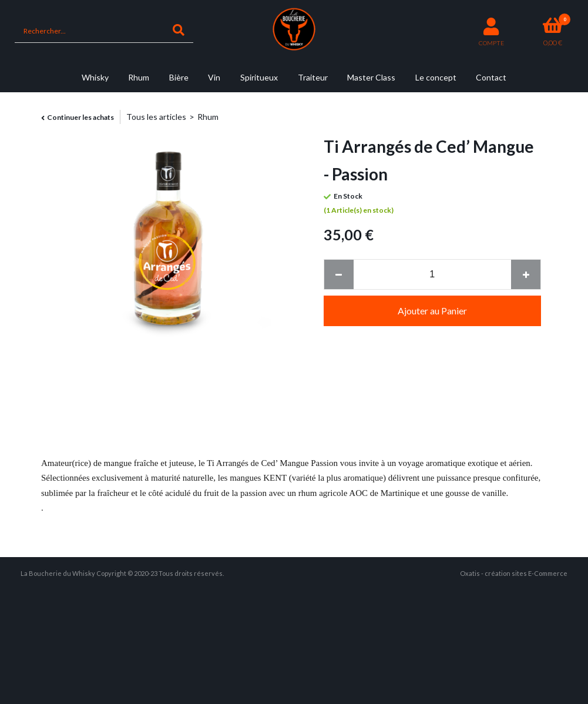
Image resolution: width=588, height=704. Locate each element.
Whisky (95, 77)
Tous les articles (156, 117)
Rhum (139, 77)
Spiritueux (259, 77)
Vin (214, 77)
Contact (491, 77)
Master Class (371, 77)
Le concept (436, 77)
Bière (179, 77)
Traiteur (313, 77)
